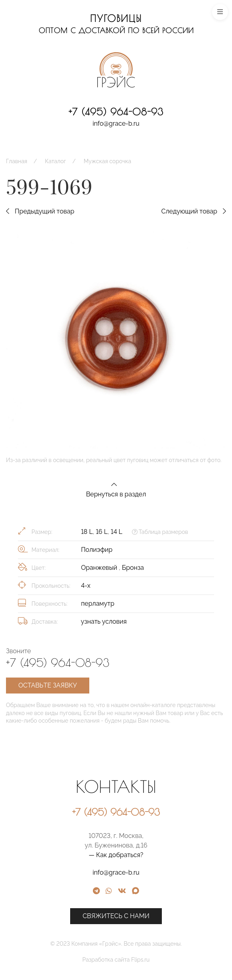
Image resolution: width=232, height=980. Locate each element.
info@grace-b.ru (116, 123)
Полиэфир (97, 550)
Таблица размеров (160, 532)
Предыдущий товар (40, 211)
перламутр (98, 604)
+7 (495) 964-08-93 (116, 112)
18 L (87, 532)
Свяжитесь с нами (169, 916)
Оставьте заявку (48, 685)
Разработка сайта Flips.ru (168, 960)
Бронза (133, 568)
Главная (17, 161)
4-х (86, 586)
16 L (102, 532)
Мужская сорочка (107, 161)
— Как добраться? (168, 855)
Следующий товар (194, 211)
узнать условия (104, 621)
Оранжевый (100, 568)
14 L (117, 532)
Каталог (56, 161)
